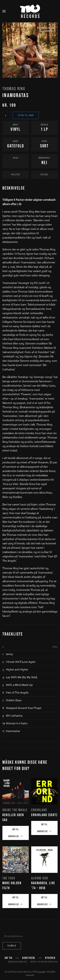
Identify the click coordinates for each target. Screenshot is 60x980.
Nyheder (50, 958)
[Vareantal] (7, 116)
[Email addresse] (30, 936)
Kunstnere (29, 958)
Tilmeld (12, 946)
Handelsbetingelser (18, 962)
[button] (4, 11)
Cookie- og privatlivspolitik (44, 962)
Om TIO (8, 958)
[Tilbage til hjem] (30, 11)
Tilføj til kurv (26, 115)
